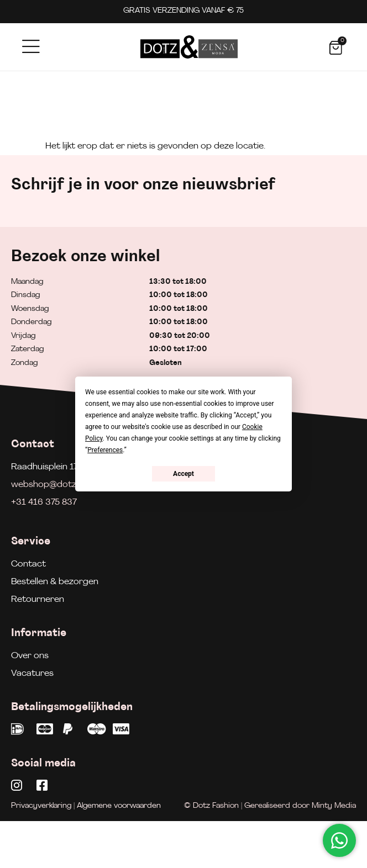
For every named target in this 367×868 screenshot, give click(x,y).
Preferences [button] (105, 450)
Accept (183, 474)
